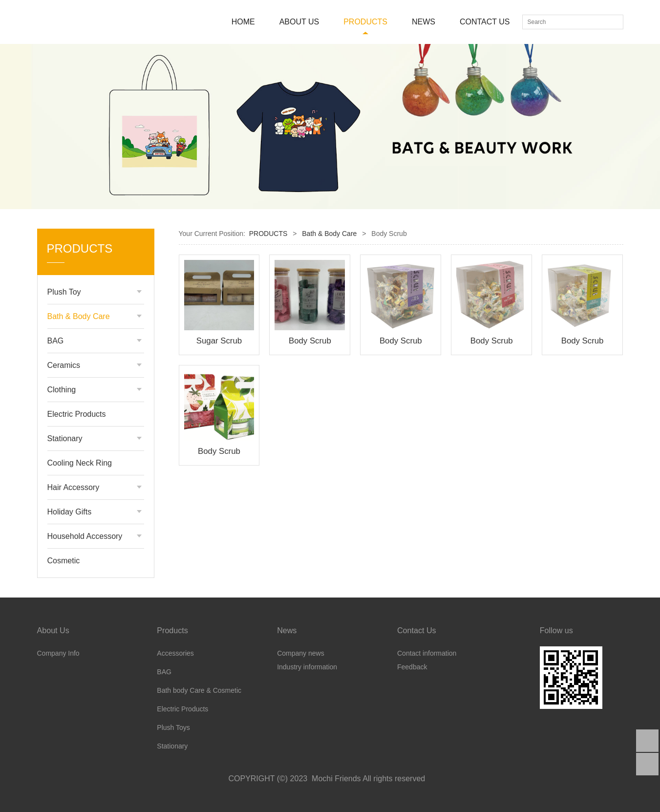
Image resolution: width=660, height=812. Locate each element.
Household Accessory (85, 536)
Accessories (175, 653)
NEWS (424, 22)
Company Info (58, 653)
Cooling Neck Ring (80, 463)
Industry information (307, 667)
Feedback (412, 667)
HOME (243, 22)
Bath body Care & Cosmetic (199, 690)
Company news (301, 653)
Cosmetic (64, 561)
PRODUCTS (365, 22)
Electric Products (77, 414)
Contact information (427, 653)
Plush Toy (64, 292)
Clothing (62, 390)
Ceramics (64, 365)
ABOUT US (299, 22)
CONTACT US (485, 22)
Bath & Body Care (79, 316)
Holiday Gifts (70, 512)
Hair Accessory (74, 487)
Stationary (65, 438)
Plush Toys (173, 727)
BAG (56, 341)
